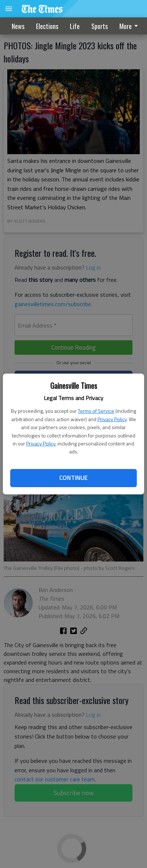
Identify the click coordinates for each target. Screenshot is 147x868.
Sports (100, 26)
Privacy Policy (112, 419)
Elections (47, 26)
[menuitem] (100, 26)
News (18, 26)
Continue (73, 478)
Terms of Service (96, 411)
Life (75, 26)
